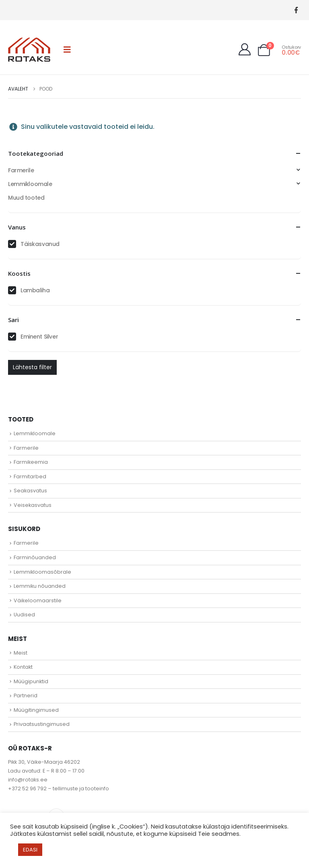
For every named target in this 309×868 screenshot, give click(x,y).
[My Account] (245, 50)
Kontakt (23, 667)
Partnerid (26, 695)
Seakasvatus (30, 491)
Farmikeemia (31, 462)
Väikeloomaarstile (38, 600)
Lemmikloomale (30, 184)
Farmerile (21, 170)
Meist (21, 653)
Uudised (24, 615)
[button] (67, 50)
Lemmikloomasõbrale (42, 572)
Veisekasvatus (33, 505)
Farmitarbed (30, 476)
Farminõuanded (35, 557)
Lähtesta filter (32, 367)
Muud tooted (26, 198)
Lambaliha (35, 290)
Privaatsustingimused (42, 724)
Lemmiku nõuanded (40, 586)
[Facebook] (296, 10)
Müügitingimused (36, 710)
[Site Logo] (29, 50)
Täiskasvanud (40, 244)
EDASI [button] (30, 850)
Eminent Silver (39, 337)
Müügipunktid (31, 681)
